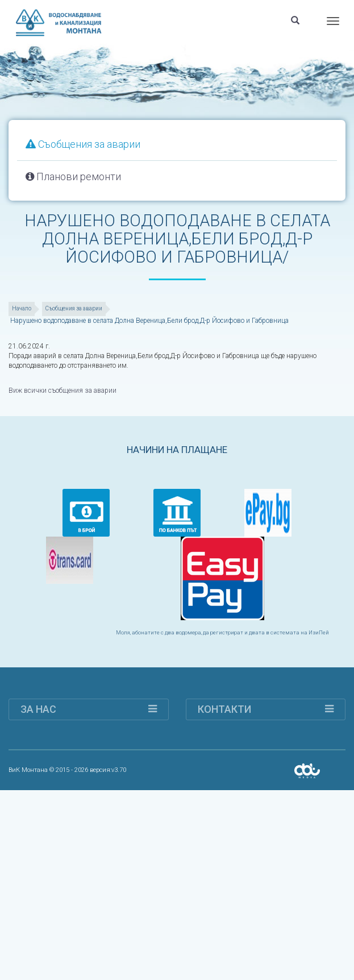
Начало (22, 308)
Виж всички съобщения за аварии (63, 391)
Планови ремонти (73, 177)
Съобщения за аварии (83, 144)
